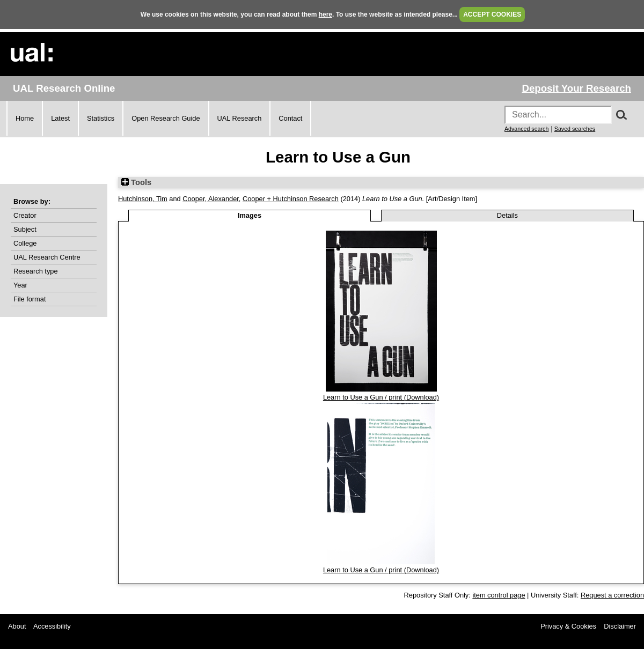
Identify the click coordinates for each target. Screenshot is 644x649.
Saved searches (575, 129)
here (325, 14)
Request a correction (612, 595)
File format (30, 299)
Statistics (101, 118)
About (17, 626)
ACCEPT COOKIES (492, 14)
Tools (136, 182)
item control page (499, 595)
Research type (36, 271)
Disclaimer (620, 626)
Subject (25, 229)
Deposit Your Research (576, 88)
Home (25, 118)
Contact (290, 118)
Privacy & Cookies (568, 626)
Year (20, 285)
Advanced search (526, 129)
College (25, 243)
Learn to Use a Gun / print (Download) (381, 397)
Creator (25, 215)
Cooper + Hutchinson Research (291, 199)
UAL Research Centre (47, 257)
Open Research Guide (166, 118)
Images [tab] (250, 215)
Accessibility (52, 626)
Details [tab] (507, 215)
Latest (60, 118)
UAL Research (240, 118)
